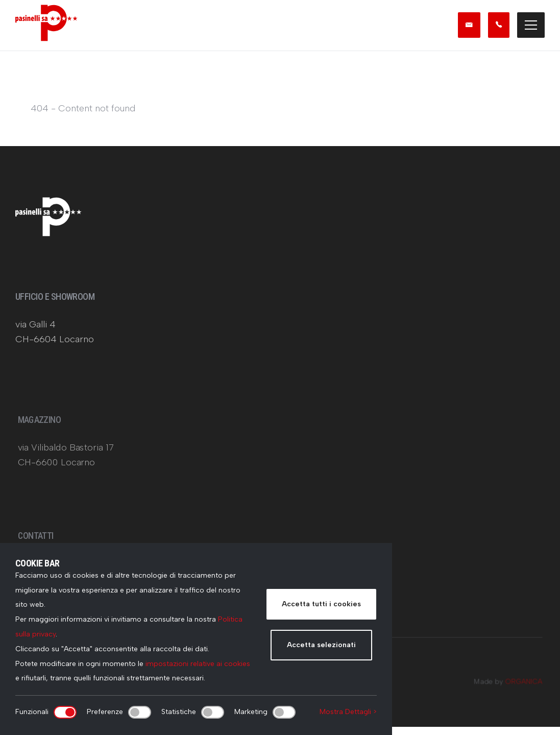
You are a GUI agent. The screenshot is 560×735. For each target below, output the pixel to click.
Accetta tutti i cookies (321, 604)
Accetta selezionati (321, 645)
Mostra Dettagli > (348, 712)
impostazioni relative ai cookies (198, 664)
